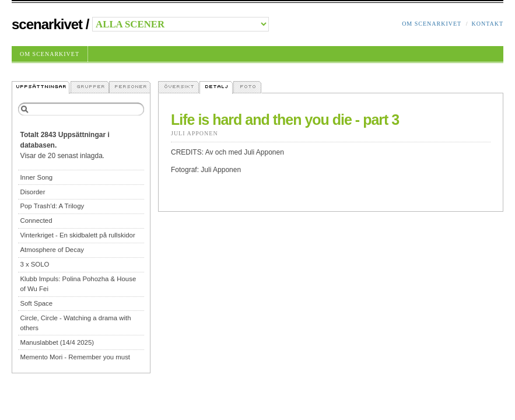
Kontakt (487, 24)
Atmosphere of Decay (52, 250)
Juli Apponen (195, 133)
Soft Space (36, 303)
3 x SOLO (34, 264)
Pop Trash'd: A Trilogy (52, 206)
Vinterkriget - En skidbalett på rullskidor (77, 235)
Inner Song (36, 177)
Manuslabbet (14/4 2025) (57, 342)
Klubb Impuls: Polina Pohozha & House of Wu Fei (78, 284)
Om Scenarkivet (432, 24)
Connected (36, 220)
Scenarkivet (47, 24)
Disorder (32, 192)
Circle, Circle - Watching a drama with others (75, 323)
